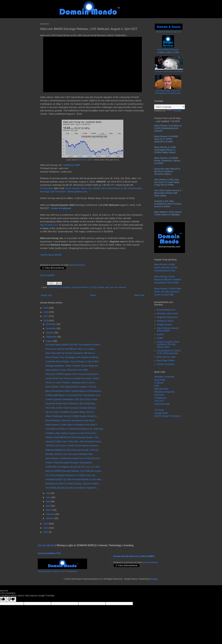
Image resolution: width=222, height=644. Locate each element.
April (48, 506)
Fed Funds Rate (162, 404)
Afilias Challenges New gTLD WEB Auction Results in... (72, 416)
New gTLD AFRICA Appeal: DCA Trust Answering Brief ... (73, 374)
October (50, 333)
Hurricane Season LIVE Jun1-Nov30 (169, 71)
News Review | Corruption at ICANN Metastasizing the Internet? (168, 128)
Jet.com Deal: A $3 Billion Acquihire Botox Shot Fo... (70, 412)
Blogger (154, 579)
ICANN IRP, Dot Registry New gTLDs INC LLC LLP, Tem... (73, 467)
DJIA (156, 386)
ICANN (160, 334)
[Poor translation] (11, 599)
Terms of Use (58, 571)
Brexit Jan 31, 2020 (166, 357)
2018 (46, 312)
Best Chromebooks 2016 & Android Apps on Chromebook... (74, 391)
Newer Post (46, 295)
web (107, 287)
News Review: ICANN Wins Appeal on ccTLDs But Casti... (73, 458)
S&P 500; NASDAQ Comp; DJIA (169, 32)
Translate (174, 111)
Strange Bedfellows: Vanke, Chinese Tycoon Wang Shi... (73, 366)
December (51, 324)
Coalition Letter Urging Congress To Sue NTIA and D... (72, 433)
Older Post (139, 295)
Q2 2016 (93, 287)
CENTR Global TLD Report (167, 416)
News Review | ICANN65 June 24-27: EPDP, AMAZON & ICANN (166, 139)
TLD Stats (159, 410)
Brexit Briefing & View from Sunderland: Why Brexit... (71, 420)
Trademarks (71, 571)
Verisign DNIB (161, 413)
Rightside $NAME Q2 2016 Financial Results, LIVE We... (73, 450)
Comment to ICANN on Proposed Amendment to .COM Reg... (75, 429)
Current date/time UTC (49, 553)
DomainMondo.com (166, 310)
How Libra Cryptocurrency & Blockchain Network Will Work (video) (168, 193)
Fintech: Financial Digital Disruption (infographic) (69, 463)
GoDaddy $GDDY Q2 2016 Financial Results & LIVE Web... (74, 479)
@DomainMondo (77, 265)
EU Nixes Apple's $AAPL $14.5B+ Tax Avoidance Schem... (73, 345)
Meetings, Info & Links (168, 313)
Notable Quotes (164, 325)
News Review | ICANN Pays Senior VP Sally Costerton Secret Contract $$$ (168, 292)
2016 (46, 321)
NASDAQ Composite (164, 392)
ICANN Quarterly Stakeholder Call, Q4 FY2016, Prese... (72, 399)
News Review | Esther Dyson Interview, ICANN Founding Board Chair (166, 267)
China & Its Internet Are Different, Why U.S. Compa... (71, 349)
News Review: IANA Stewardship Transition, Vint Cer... (72, 387)
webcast (122, 287)
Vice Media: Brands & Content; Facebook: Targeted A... (72, 488)
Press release (72, 188)
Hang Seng (160, 380)
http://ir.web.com (49, 225)
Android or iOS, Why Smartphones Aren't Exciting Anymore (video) (168, 204)
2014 (46, 528)
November (51, 328)
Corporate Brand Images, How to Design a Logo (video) (72, 361)
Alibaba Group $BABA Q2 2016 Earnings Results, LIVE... (73, 437)
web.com (114, 287)
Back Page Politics (166, 360)
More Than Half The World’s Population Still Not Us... (71, 353)
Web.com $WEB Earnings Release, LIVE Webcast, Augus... (74, 471)
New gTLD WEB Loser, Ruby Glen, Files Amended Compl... (74, 441)
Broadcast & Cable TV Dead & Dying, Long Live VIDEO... (73, 484)
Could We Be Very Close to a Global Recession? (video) (72, 378)
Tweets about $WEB (51, 255)
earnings (67, 287)
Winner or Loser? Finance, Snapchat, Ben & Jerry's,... (71, 383)
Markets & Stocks (165, 321)
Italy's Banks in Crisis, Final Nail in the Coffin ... (68, 370)
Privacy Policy (44, 571)
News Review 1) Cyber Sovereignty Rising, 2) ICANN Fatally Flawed (165, 150)
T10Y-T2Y (159, 401)
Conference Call (55, 287)
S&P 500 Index (161, 389)
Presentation (47, 188)
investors (84, 287)
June (49, 497)
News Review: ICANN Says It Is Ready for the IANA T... (72, 425)
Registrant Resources (167, 317)
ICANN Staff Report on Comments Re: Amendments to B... (74, 395)
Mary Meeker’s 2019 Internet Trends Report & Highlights (168, 213)
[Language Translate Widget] (170, 107)
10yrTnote (159, 395)
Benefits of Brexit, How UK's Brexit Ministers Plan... (70, 454)
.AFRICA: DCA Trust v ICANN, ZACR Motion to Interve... (73, 446)
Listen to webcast (61, 208)
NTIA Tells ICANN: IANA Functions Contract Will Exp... (71, 408)
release (101, 287)
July (48, 493)
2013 (46, 532)
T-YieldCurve (160, 398)
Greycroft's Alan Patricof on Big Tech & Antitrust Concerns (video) (167, 171)
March (49, 510)
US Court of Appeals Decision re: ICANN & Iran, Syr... (71, 475)
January (50, 518)
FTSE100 (159, 383)
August (50, 341)
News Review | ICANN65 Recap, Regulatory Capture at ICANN (167, 161)
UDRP (160, 338)
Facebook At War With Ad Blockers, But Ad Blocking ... (72, 404)
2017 (46, 316)
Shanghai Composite (164, 377)
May (48, 501)
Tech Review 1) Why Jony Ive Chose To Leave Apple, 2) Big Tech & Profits (167, 182)
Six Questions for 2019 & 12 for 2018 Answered (169, 352)
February (51, 514)
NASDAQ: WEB (85, 160)
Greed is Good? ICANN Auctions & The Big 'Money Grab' (168, 344)
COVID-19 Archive (166, 364)
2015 (46, 524)
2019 (46, 308)
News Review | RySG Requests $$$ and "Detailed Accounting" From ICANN (168, 280)
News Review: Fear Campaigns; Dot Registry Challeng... (73, 357)
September (51, 337)
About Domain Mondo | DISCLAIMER (168, 329)
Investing (76, 287)
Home (93, 295)
